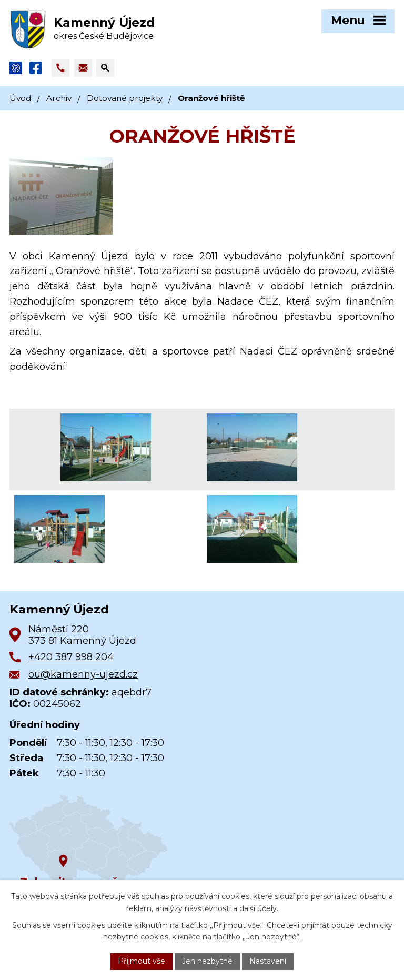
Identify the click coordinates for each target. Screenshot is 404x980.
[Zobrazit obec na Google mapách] (88, 840)
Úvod (20, 98)
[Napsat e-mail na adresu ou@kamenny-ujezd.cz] (83, 68)
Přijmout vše (142, 961)
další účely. (259, 908)
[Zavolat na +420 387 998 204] (60, 68)
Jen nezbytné (207, 961)
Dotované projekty (125, 98)
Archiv (59, 98)
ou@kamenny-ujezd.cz (83, 674)
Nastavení (268, 961)
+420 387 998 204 (71, 657)
